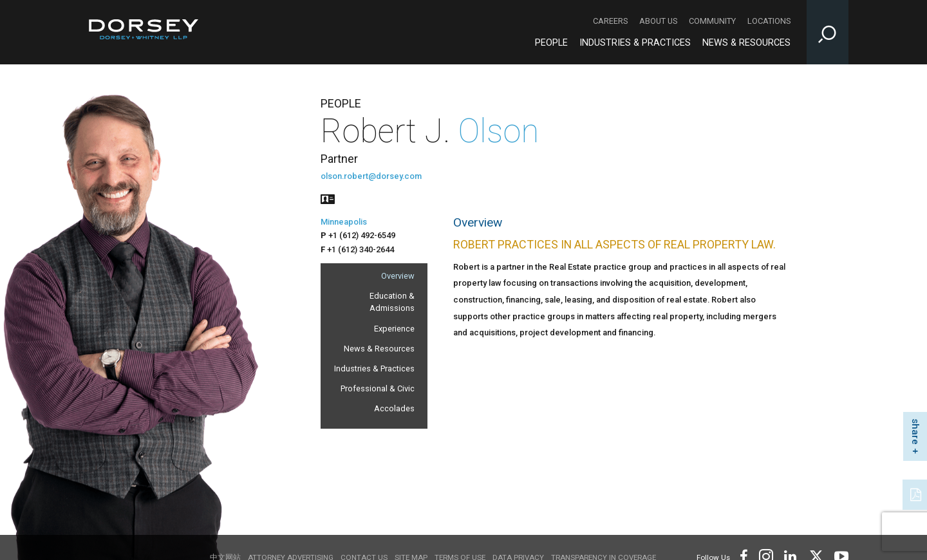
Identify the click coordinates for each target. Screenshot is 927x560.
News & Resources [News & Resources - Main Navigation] (746, 43)
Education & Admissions (392, 302)
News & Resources (379, 349)
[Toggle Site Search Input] (828, 32)
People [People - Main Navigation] (551, 43)
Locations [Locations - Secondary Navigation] (769, 21)
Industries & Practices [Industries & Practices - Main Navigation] (635, 43)
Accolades (394, 408)
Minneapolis (344, 222)
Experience (394, 329)
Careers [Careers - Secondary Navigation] (610, 21)
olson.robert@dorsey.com (371, 176)
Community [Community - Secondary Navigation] (712, 21)
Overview (398, 276)
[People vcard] (328, 198)
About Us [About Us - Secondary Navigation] (658, 21)
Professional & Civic (378, 388)
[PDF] (917, 493)
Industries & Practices (374, 369)
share (915, 432)
